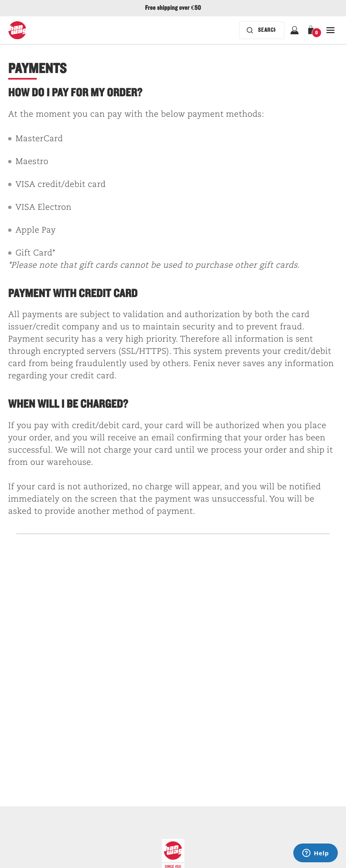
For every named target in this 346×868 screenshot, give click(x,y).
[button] (313, 30)
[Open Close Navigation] (330, 30)
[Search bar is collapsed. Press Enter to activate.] (262, 30)
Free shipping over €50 (173, 8)
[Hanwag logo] (17, 30)
